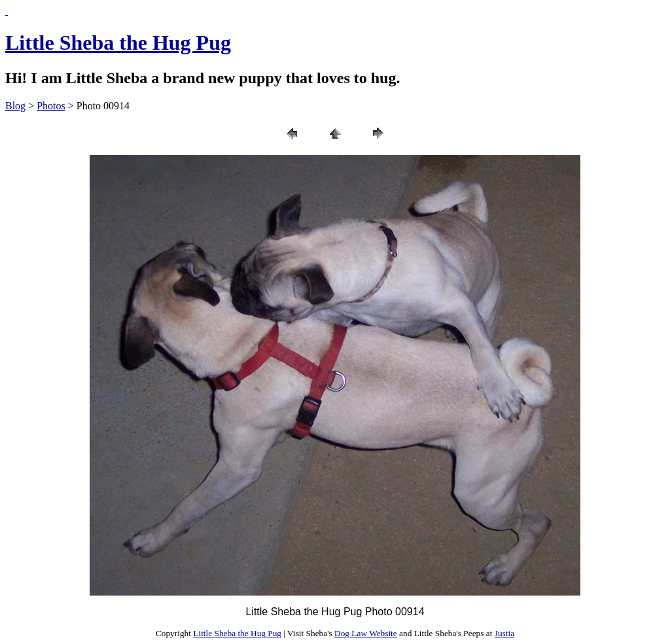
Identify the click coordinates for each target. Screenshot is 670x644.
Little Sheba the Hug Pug (118, 43)
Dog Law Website (366, 633)
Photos (51, 106)
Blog (15, 106)
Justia (504, 633)
